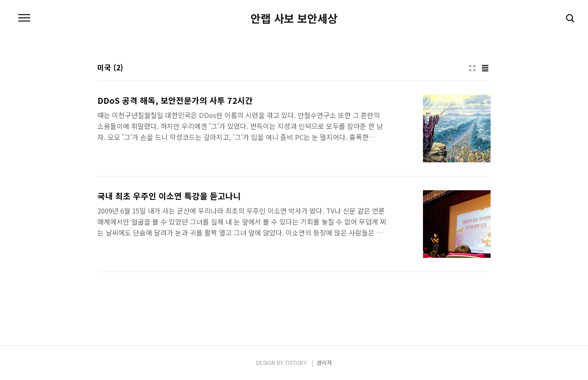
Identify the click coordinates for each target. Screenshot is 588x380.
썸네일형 (472, 68)
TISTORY (296, 362)
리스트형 (485, 68)
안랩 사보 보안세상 (294, 18)
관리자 (324, 362)
